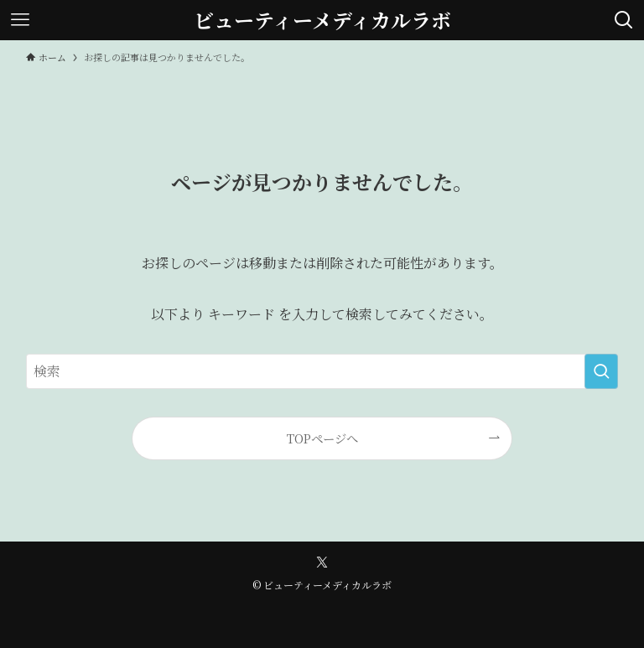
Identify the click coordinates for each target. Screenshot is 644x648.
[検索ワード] (322, 371)
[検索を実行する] (601, 371)
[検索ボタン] (624, 20)
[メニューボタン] (20, 20)
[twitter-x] (322, 562)
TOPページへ (322, 438)
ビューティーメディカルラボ (322, 20)
